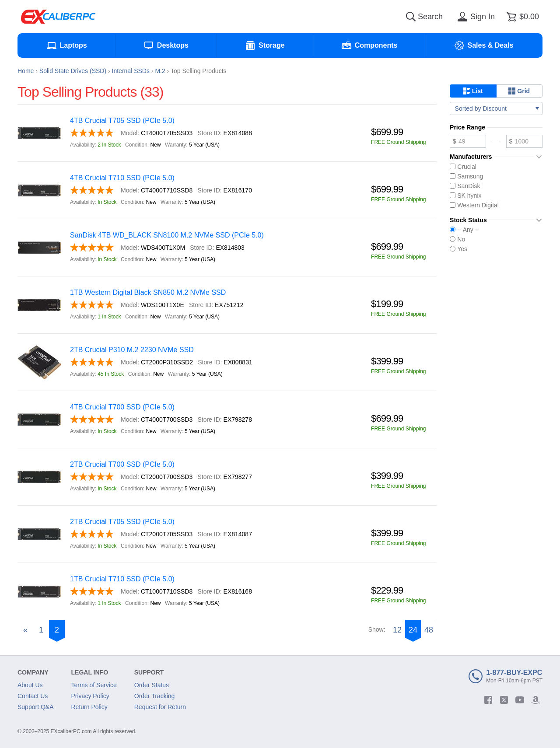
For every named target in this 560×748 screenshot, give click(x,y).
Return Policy (89, 707)
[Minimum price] (468, 141)
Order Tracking (155, 696)
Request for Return (160, 707)
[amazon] (535, 700)
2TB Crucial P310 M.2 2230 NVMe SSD (132, 350)
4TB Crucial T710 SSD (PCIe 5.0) (122, 178)
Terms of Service (94, 685)
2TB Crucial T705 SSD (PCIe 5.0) (122, 522)
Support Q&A (36, 707)
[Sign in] (475, 17)
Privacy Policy (90, 696)
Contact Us (33, 696)
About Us (30, 685)
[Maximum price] (524, 141)
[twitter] (504, 700)
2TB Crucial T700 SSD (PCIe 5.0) (122, 464)
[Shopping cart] (521, 17)
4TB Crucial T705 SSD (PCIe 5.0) (122, 121)
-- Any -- (464, 230)
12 (397, 630)
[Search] (411, 17)
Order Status (152, 685)
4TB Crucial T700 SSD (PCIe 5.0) (122, 407)
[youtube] (520, 700)
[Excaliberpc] (58, 17)
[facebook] (488, 700)
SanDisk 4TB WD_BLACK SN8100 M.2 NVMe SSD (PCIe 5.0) (167, 235)
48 (429, 630)
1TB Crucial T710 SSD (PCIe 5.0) (122, 579)
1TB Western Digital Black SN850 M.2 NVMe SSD (148, 292)
